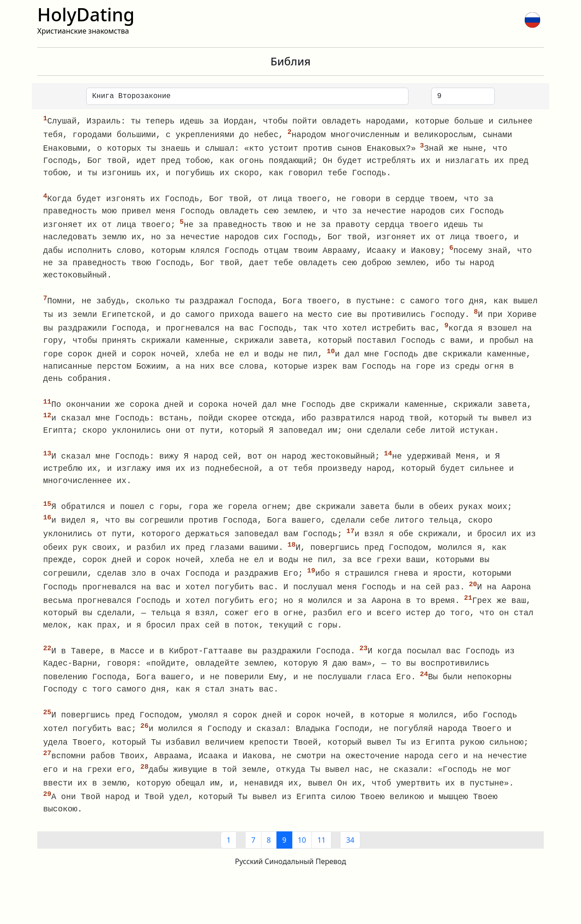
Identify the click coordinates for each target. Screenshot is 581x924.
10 (302, 853)
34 (350, 853)
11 (321, 853)
